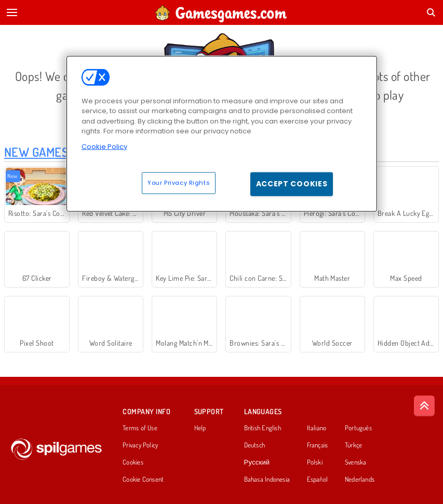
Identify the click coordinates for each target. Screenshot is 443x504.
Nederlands (360, 480)
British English (263, 428)
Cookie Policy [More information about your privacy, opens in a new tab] (104, 146)
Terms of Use (140, 428)
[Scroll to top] (424, 406)
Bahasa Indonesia (267, 480)
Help (200, 428)
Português (358, 428)
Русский (257, 462)
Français (318, 445)
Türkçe (353, 445)
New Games (36, 152)
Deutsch (255, 445)
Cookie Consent (143, 480)
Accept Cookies (292, 184)
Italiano (317, 428)
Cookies (133, 462)
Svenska (356, 462)
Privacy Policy (140, 445)
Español (318, 480)
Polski (315, 462)
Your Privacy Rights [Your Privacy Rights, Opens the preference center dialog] (179, 183)
